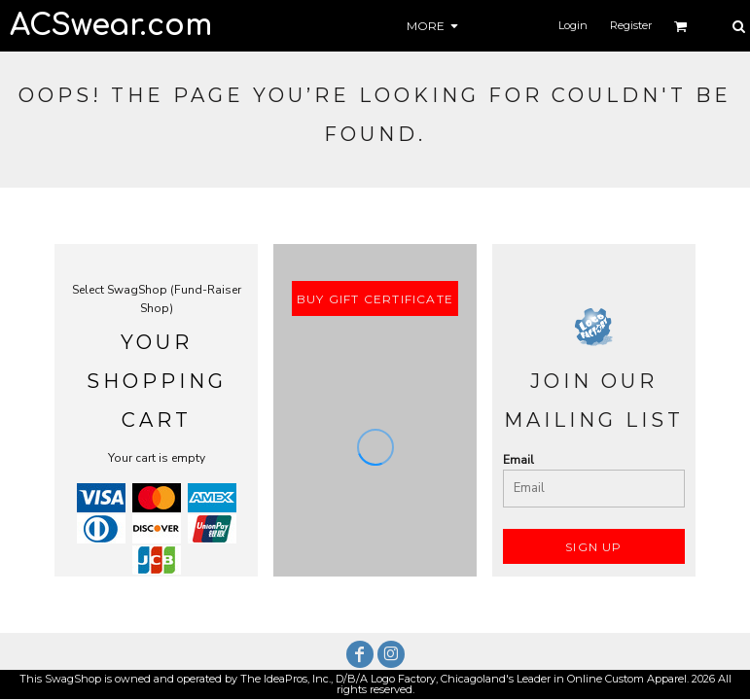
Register (631, 25)
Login (573, 25)
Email (518, 460)
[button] (681, 26)
